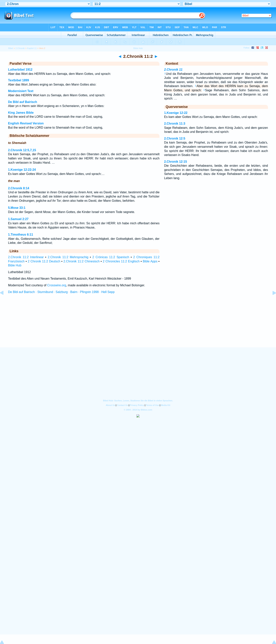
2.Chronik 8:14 (19, 188)
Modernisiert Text (21, 91)
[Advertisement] (138, 324)
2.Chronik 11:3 (175, 124)
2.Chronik (20, 48)
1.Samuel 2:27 (18, 219)
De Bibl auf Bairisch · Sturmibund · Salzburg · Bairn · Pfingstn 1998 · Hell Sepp (61, 292)
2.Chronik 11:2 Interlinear (26, 257)
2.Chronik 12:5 (175, 138)
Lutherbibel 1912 (20, 70)
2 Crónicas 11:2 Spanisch (111, 257)
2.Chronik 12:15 (175, 162)
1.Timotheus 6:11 (21, 235)
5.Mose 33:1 (17, 208)
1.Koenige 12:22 (176, 113)
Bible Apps (150, 261)
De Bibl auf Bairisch (23, 102)
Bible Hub (15, 265)
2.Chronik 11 (173, 70)
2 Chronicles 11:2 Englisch (121, 261)
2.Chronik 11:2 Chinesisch (82, 261)
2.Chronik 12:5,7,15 (22, 150)
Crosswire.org (57, 285)
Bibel (11, 48)
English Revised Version (26, 123)
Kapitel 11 (32, 48)
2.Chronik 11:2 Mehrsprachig (68, 257)
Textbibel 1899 (18, 80)
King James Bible (21, 113)
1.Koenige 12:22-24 (22, 170)
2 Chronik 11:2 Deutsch (44, 261)
